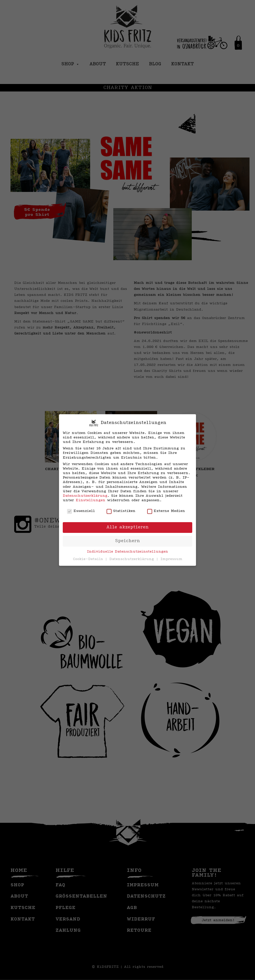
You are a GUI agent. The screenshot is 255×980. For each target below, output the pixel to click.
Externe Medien (166, 511)
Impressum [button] (171, 559)
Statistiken (121, 511)
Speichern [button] (127, 541)
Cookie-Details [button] (89, 559)
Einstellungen (91, 500)
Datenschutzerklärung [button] (132, 559)
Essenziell (81, 511)
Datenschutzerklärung (85, 496)
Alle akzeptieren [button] (127, 527)
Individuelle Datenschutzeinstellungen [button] (127, 552)
